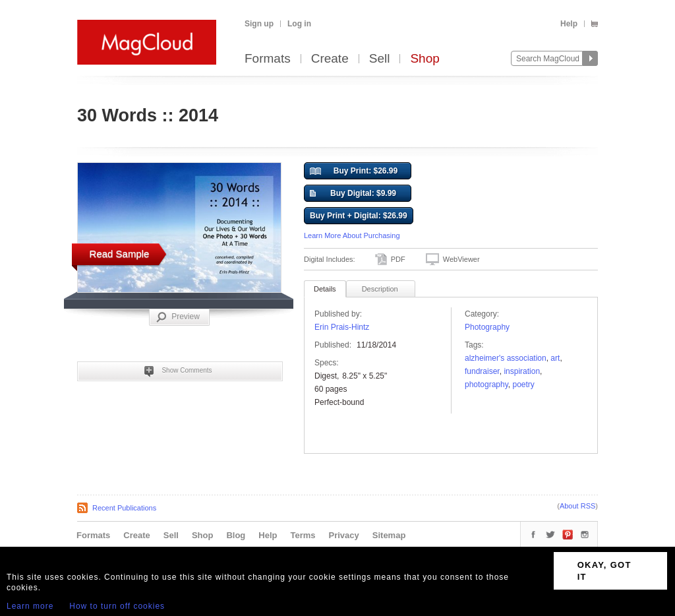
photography (486, 385)
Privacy (344, 535)
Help (569, 24)
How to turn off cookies (117, 606)
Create (330, 59)
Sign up (259, 24)
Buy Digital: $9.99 (353, 194)
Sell (380, 59)
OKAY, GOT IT (604, 571)
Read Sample (120, 254)
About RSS (577, 506)
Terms (303, 535)
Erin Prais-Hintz (342, 327)
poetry (524, 385)
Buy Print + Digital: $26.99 (359, 216)
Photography (487, 327)
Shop (425, 59)
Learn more (30, 606)
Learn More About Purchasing (352, 235)
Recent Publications (124, 508)
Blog (236, 535)
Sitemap (389, 535)
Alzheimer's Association (506, 358)
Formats (268, 59)
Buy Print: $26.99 (354, 171)
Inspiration (522, 371)
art (555, 358)
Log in (299, 24)
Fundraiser (482, 371)
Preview (178, 317)
